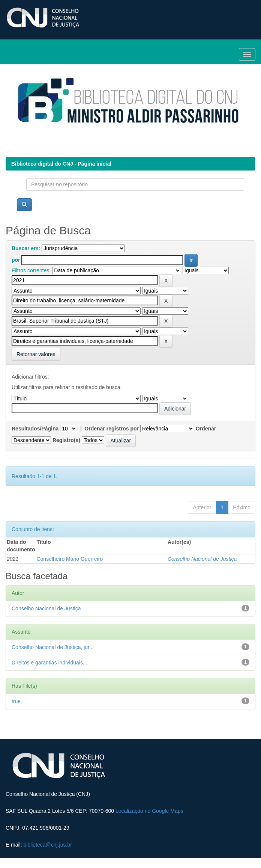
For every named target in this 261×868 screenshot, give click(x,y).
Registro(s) (66, 440)
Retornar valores (36, 354)
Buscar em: (26, 248)
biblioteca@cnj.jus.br (47, 845)
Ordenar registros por (112, 429)
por (16, 260)
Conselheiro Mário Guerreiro (70, 559)
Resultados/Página (35, 429)
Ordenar (206, 429)
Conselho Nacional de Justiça (202, 559)
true (16, 701)
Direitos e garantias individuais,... (50, 663)
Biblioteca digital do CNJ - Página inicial (61, 164)
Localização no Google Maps (149, 811)
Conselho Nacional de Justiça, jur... (53, 647)
